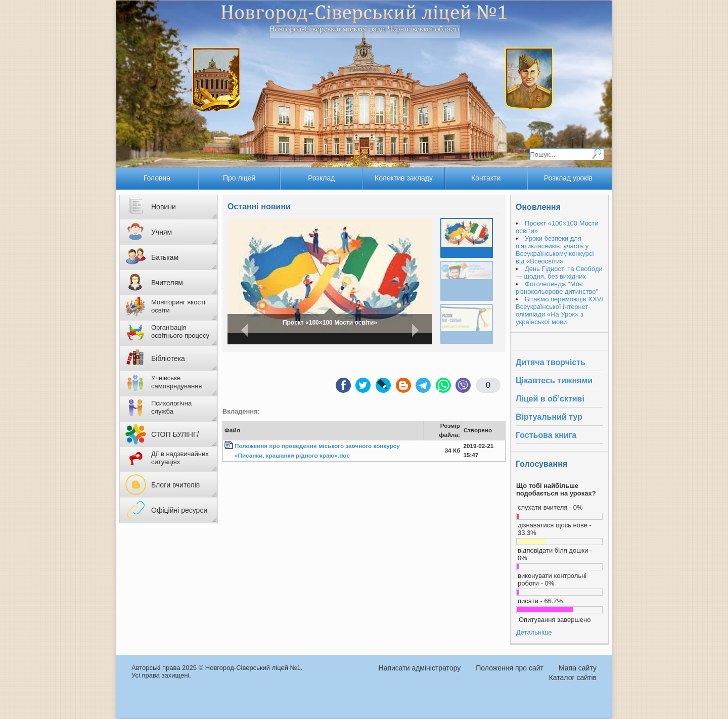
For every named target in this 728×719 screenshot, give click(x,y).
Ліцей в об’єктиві (550, 399)
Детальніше (534, 632)
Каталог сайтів (573, 678)
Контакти (486, 178)
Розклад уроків (568, 178)
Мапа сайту (578, 668)
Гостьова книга (546, 435)
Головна (157, 178)
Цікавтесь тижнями (554, 380)
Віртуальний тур (549, 417)
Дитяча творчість (551, 362)
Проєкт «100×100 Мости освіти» (330, 323)
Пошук (597, 154)
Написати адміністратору (420, 668)
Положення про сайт (510, 668)
